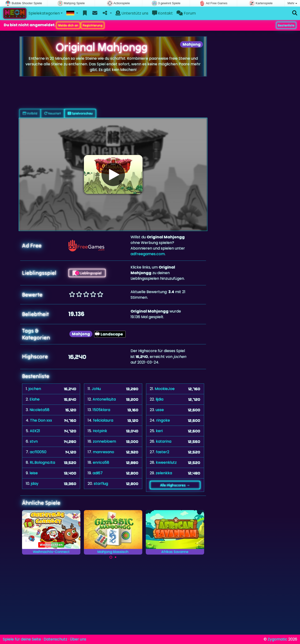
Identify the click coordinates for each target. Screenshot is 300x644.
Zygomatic (277, 639)
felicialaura (103, 420)
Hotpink (100, 431)
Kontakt (162, 13)
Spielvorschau (80, 113)
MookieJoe (165, 389)
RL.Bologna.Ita (42, 462)
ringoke (163, 420)
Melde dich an (68, 25)
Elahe (35, 399)
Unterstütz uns (132, 13)
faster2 (163, 452)
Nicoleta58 (39, 410)
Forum (186, 13)
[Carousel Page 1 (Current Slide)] (111, 557)
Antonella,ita (104, 399)
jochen (35, 389)
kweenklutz (166, 462)
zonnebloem (104, 441)
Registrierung (93, 25)
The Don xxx (41, 420)
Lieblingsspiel (87, 273)
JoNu (96, 389)
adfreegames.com (148, 254)
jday (35, 484)
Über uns (78, 639)
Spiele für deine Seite (22, 639)
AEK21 (35, 431)
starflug (101, 484)
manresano (103, 452)
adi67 (98, 473)
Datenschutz (55, 639)
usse (160, 410)
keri (159, 431)
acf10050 (38, 452)
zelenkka (164, 473)
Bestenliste (286, 25)
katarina (164, 441)
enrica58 (101, 462)
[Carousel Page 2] (116, 557)
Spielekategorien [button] (44, 13)
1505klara (101, 410)
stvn (34, 441)
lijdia (159, 399)
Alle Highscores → (175, 485)
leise (34, 473)
